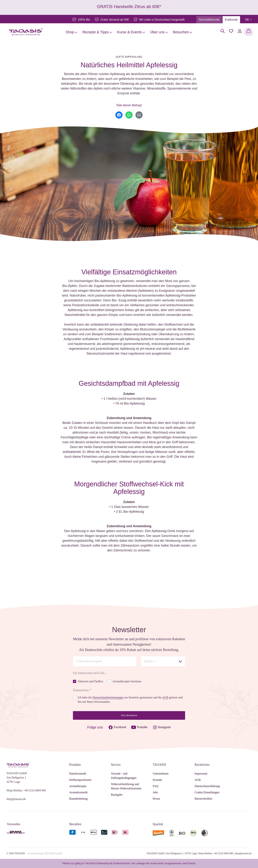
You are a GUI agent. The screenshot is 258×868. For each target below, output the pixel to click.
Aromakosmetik (78, 792)
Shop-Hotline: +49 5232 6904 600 (26, 790)
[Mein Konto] (240, 31)
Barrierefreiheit (203, 799)
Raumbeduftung (78, 799)
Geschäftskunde (209, 20)
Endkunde (231, 20)
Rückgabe (117, 795)
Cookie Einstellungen (207, 792)
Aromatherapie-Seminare (127, 681)
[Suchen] (223, 31)
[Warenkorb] (249, 32)
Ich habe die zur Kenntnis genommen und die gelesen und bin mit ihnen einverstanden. (130, 700)
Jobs (155, 792)
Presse (157, 799)
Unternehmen (161, 774)
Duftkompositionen (80, 780)
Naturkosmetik (78, 774)
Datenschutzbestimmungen (108, 697)
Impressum (201, 774)
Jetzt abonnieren (129, 715)
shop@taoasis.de (16, 799)
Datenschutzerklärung (207, 786)
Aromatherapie (78, 786)
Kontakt (157, 780)
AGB (165, 697)
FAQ (156, 786)
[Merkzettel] (231, 31)
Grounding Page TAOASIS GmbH (45, 853)
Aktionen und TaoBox (90, 681)
